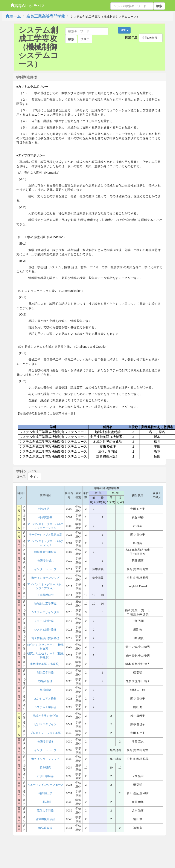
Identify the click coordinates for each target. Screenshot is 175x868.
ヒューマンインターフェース (45, 785)
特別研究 (45, 768)
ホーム (13, 16)
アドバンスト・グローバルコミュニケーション (45, 526)
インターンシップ (45, 569)
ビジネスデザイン (45, 724)
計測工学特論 (45, 776)
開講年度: (132, 37)
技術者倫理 (45, 681)
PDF (124, 30)
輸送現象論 (45, 828)
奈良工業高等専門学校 (46, 16)
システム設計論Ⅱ (45, 630)
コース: (21, 476)
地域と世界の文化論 (45, 716)
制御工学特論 (45, 673)
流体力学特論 (45, 811)
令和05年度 (151, 38)
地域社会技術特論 (45, 552)
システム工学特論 (45, 707)
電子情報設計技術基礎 (45, 638)
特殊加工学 (45, 793)
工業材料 (45, 802)
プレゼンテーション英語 (45, 733)
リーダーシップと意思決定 (45, 535)
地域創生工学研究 (45, 604)
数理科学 (45, 690)
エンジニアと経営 (45, 699)
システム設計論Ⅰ (45, 621)
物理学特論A (46, 561)
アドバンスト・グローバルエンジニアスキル (45, 586)
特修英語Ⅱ (45, 517)
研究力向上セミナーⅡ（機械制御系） (45, 655)
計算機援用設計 (45, 819)
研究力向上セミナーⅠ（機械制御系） (45, 647)
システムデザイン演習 (45, 612)
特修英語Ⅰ (45, 509)
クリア (85, 39)
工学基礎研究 (45, 595)
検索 (159, 6)
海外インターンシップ (45, 578)
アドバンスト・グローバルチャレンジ (45, 543)
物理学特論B (46, 742)
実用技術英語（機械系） (45, 664)
